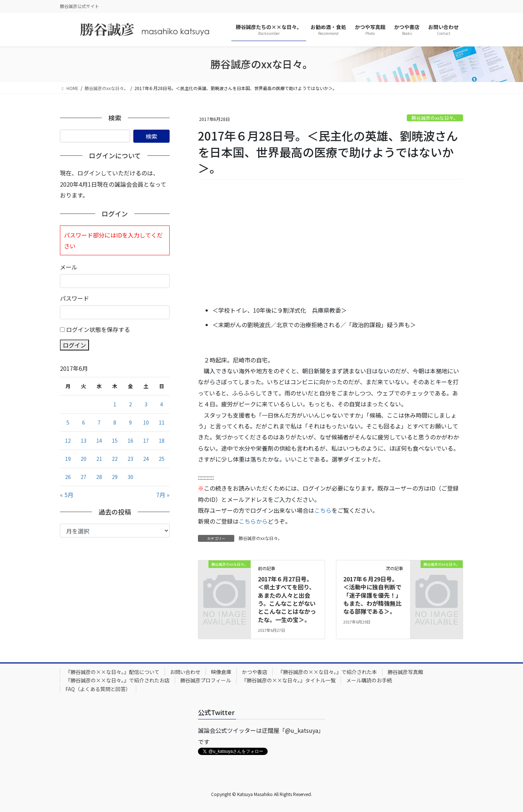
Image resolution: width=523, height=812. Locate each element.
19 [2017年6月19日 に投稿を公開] (68, 459)
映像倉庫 (221, 672)
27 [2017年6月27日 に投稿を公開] (84, 477)
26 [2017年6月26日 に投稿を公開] (68, 477)
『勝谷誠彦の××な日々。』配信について (112, 672)
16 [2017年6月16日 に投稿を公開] (130, 440)
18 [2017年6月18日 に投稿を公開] (162, 440)
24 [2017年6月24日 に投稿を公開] (146, 459)
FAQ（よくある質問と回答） (98, 689)
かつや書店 (255, 672)
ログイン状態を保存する (98, 329)
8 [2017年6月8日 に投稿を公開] (115, 422)
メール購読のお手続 (369, 680)
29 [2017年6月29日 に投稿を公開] (115, 477)
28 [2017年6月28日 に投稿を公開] (99, 477)
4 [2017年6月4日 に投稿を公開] (162, 404)
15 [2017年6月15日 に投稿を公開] (115, 440)
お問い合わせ (185, 672)
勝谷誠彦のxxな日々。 (435, 118)
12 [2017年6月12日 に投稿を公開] (68, 440)
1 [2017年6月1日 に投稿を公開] (115, 404)
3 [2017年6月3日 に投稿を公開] (146, 404)
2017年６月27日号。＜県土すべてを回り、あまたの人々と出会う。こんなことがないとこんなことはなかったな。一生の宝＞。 (287, 599)
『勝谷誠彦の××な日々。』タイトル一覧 (289, 680)
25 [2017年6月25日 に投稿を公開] (162, 459)
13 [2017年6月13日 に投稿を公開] (84, 440)
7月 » (163, 495)
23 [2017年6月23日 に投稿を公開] (130, 459)
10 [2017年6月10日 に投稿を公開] (146, 422)
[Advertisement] (331, 243)
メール (69, 267)
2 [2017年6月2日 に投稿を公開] (130, 404)
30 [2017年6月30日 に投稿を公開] (130, 477)
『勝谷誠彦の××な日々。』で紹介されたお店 (117, 680)
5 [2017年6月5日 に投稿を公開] (68, 422)
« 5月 (67, 495)
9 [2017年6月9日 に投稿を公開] (130, 422)
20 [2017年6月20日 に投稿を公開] (84, 459)
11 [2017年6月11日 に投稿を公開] (162, 422)
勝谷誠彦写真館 (405, 672)
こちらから (253, 521)
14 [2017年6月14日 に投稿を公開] (99, 440)
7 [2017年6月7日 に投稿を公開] (99, 422)
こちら (323, 510)
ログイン (74, 345)
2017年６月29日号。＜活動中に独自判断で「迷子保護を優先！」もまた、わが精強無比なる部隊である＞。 (372, 595)
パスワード (74, 298)
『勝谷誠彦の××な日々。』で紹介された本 (327, 672)
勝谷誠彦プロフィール (206, 680)
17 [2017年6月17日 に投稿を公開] (146, 440)
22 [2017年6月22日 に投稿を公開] (115, 459)
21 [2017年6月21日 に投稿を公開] (99, 459)
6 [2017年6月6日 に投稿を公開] (84, 422)
